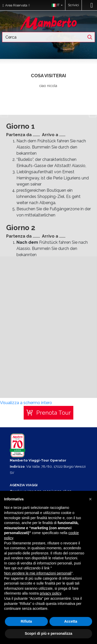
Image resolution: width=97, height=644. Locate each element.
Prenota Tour (54, 413)
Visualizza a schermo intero (26, 403)
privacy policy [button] (51, 593)
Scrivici (73, 5)
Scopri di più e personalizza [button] (48, 633)
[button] (56, 5)
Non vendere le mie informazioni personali (38, 573)
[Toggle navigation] (92, 5)
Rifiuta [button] (26, 621)
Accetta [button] (71, 621)
